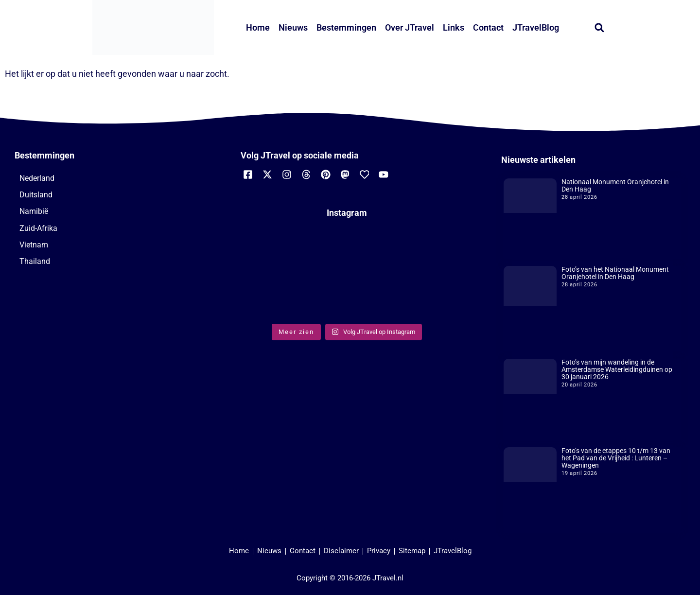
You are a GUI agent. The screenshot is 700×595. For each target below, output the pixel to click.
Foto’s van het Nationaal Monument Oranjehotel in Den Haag (615, 273)
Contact (488, 27)
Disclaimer (341, 551)
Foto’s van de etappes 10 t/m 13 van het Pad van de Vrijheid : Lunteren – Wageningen (616, 458)
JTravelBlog (536, 27)
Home (258, 27)
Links (454, 27)
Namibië (34, 211)
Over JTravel (410, 27)
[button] (599, 27)
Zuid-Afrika (38, 228)
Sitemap (412, 551)
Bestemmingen (346, 27)
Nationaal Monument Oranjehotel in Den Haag (615, 185)
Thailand (35, 261)
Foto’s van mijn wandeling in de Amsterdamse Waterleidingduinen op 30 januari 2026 (617, 369)
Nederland (37, 178)
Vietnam (34, 245)
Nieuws (293, 27)
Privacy (379, 551)
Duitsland (36, 195)
